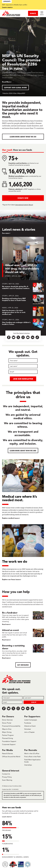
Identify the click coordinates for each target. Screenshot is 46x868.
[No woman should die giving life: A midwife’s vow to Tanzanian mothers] (23, 287)
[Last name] (23, 366)
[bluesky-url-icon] (14, 337)
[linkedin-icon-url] (33, 337)
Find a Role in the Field (32, 757)
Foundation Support (9, 741)
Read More (6, 82)
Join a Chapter (29, 732)
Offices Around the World (11, 757)
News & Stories (7, 753)
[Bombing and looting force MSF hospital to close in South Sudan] (23, 299)
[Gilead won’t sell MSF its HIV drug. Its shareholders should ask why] (23, 260)
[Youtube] (23, 708)
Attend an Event (30, 726)
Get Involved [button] (23, 665)
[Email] (23, 372)
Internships (28, 765)
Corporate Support (9, 744)
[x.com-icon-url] (18, 337)
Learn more (7, 7)
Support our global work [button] (15, 88)
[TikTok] (32, 708)
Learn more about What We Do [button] (23, 137)
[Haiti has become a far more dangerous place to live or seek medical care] (23, 311)
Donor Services (7, 720)
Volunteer (28, 729)
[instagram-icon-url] (23, 337)
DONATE (33, 13)
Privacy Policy (7, 777)
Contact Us (6, 774)
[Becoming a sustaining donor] (23, 652)
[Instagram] (18, 708)
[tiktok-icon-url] (37, 337)
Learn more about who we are (23, 451)
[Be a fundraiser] (23, 618)
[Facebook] (4, 708)
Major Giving (7, 732)
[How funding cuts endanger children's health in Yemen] (23, 323)
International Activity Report (24, 205)
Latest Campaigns (31, 720)
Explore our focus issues (11, 579)
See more (6, 233)
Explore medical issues (10, 518)
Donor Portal (7, 723)
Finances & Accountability (11, 726)
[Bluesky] (9, 708)
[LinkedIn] (28, 708)
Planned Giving (7, 738)
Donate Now (23, 198)
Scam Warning (7, 780)
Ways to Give (7, 729)
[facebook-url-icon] (9, 337)
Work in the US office (32, 753)
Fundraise (28, 723)
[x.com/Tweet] (13, 708)
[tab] (7, 150)
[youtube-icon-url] (28, 337)
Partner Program (8, 735)
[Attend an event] (23, 635)
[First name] (23, 361)
